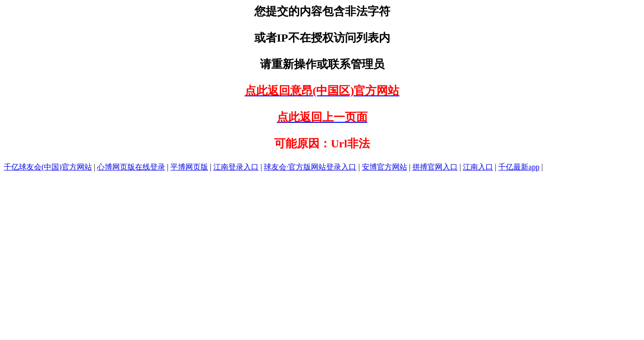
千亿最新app (519, 167)
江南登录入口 (236, 167)
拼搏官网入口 (435, 167)
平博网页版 (189, 167)
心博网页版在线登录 (131, 167)
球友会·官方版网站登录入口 (310, 167)
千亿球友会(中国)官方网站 (48, 167)
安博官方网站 (385, 167)
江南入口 (478, 167)
